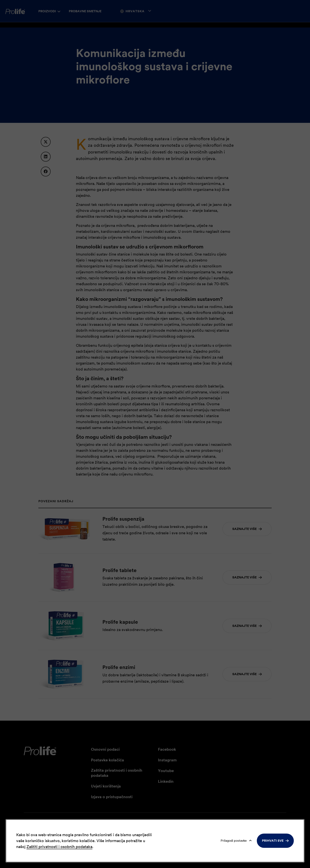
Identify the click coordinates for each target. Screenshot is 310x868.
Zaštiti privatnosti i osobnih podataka (59, 847)
